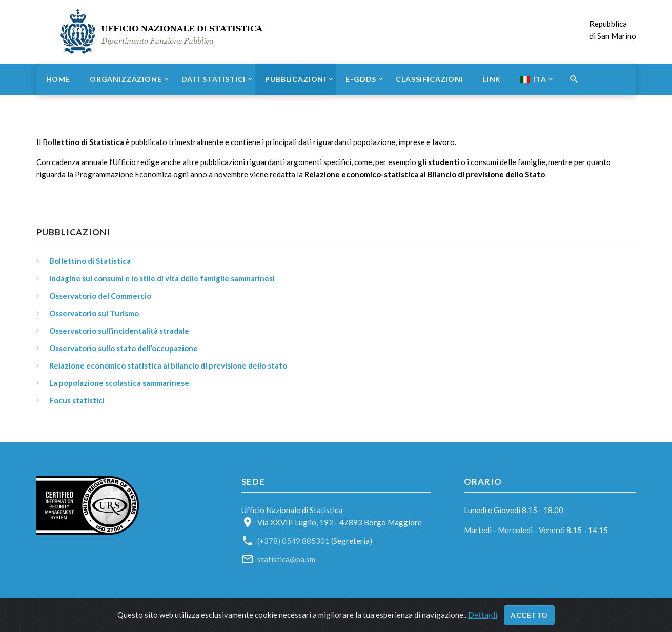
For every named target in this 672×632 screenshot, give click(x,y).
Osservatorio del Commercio (100, 296)
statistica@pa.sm (286, 559)
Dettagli (483, 615)
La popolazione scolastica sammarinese (119, 383)
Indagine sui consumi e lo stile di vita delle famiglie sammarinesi (162, 278)
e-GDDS (361, 79)
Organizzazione (126, 79)
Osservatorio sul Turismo (94, 313)
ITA (533, 79)
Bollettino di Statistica (90, 261)
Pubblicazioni (296, 79)
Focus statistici (77, 400)
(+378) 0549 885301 (293, 541)
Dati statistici (214, 79)
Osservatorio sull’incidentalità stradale (119, 331)
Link (492, 79)
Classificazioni (430, 79)
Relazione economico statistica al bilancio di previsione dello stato (168, 365)
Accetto (529, 615)
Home (58, 79)
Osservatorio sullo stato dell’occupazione (124, 348)
